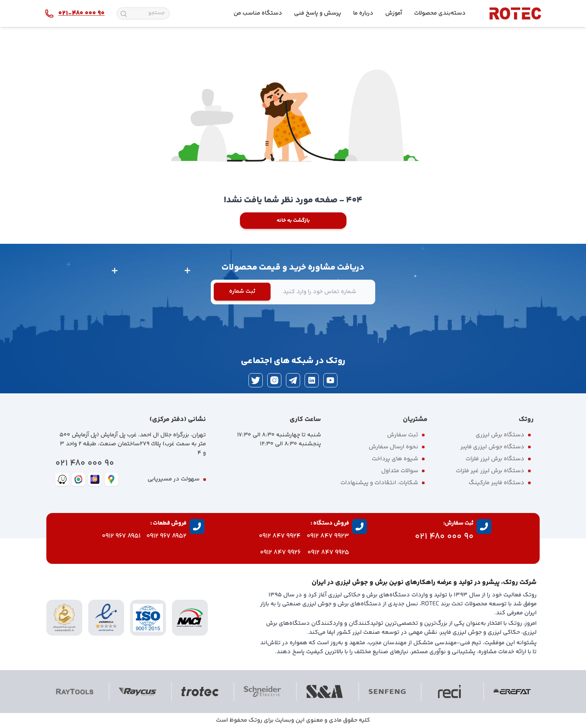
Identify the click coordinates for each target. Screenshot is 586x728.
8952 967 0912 (166, 536)
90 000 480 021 (85, 463)
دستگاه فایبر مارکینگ (496, 483)
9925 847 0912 (328, 553)
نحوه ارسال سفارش (394, 447)
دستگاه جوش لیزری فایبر (492, 447)
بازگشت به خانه (293, 221)
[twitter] (256, 380)
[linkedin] (312, 380)
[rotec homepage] (515, 13)
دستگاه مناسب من (258, 13)
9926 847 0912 (280, 553)
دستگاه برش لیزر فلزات (495, 459)
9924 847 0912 (280, 536)
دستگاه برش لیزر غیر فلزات (490, 471)
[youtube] (330, 380)
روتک (255, 720)
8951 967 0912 (121, 536)
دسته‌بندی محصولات (440, 13)
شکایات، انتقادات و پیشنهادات (379, 483)
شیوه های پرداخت (395, 459)
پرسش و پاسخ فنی (318, 13)
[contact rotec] (75, 13)
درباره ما (363, 13)
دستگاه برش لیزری (500, 435)
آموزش (394, 13)
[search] (124, 14)
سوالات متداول (400, 471)
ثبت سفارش (403, 435)
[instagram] (274, 380)
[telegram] (293, 380)
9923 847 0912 (328, 536)
